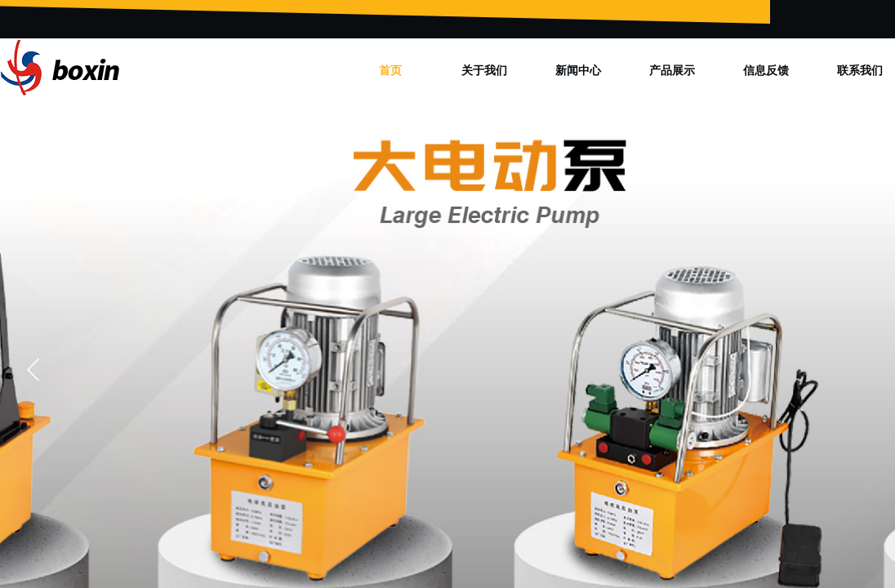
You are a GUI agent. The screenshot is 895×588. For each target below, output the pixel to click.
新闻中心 (578, 70)
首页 (390, 70)
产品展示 (672, 70)
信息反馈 (766, 70)
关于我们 (484, 70)
